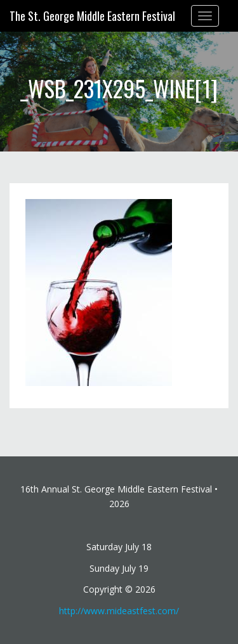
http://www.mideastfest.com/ (119, 611)
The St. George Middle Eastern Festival (92, 16)
